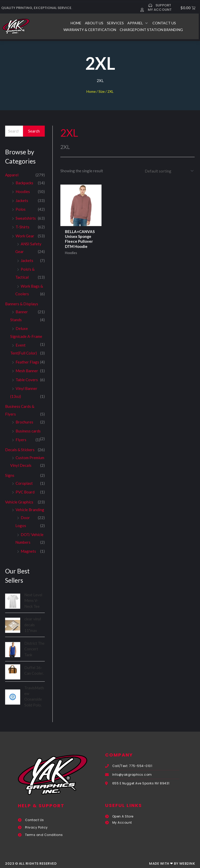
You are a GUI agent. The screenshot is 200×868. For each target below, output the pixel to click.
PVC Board (25, 485)
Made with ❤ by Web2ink (172, 861)
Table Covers (27, 375)
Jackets (22, 200)
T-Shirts (23, 226)
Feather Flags (27, 358)
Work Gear (25, 234)
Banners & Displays (22, 301)
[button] (138, 23)
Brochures (24, 416)
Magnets (28, 542)
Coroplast (24, 476)
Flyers (21, 433)
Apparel (12, 175)
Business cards (28, 425)
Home (91, 91)
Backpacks (24, 183)
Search (34, 131)
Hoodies (23, 191)
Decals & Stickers (20, 443)
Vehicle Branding (30, 502)
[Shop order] (168, 171)
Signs (10, 468)
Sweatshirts (26, 217)
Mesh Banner (27, 366)
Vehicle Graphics (19, 494)
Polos (21, 208)
